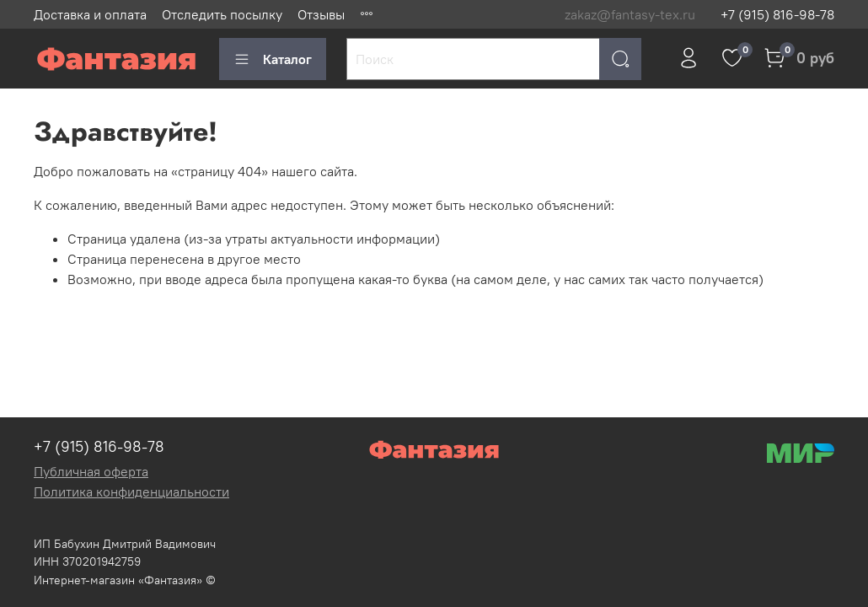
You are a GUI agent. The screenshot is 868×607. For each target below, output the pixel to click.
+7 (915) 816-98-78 (777, 14)
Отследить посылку (222, 14)
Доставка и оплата (90, 14)
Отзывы (321, 14)
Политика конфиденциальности (131, 492)
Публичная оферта (91, 471)
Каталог (273, 59)
